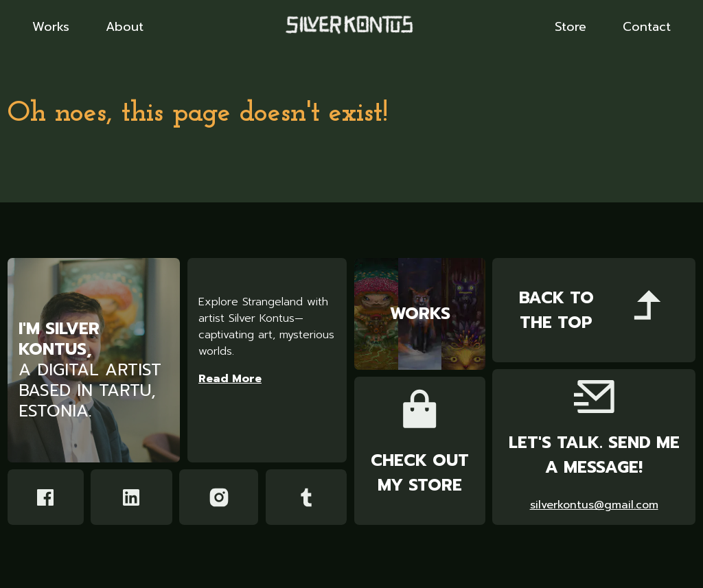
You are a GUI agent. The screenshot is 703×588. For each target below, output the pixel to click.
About (125, 27)
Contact (647, 27)
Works (51, 27)
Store (571, 27)
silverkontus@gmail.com (594, 506)
